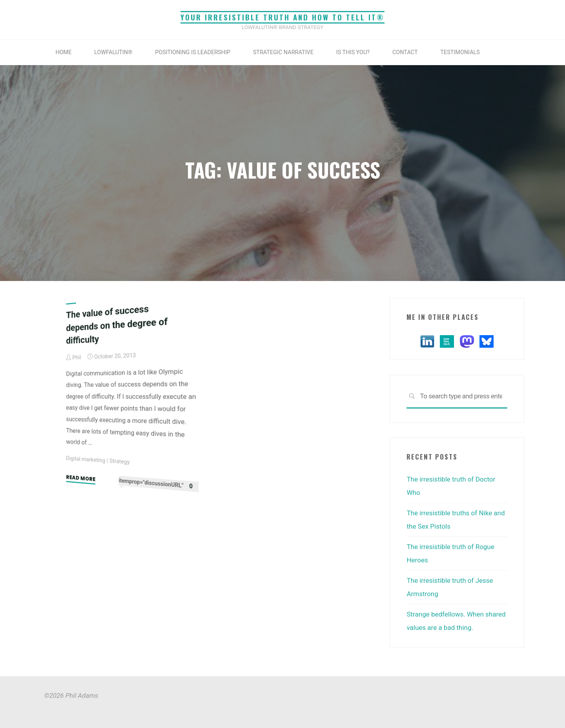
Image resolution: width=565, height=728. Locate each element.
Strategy (120, 461)
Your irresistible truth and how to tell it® (282, 17)
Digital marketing (86, 459)
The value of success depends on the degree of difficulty (117, 324)
